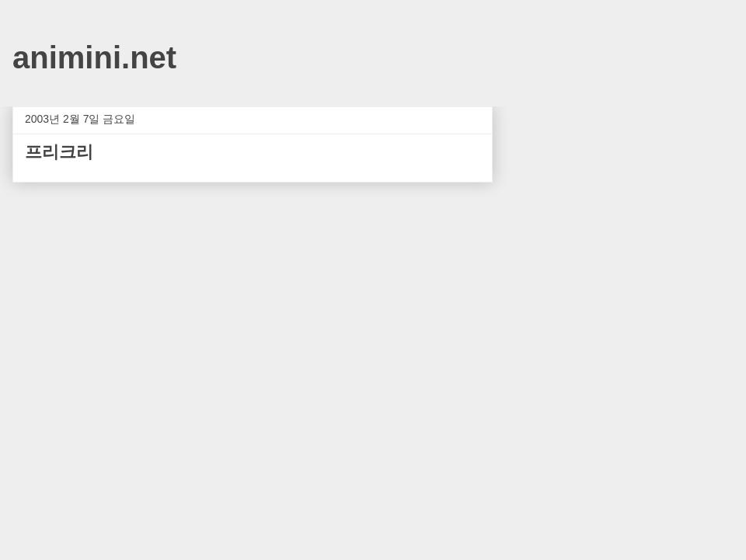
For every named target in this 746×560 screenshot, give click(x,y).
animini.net (94, 57)
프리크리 (59, 152)
